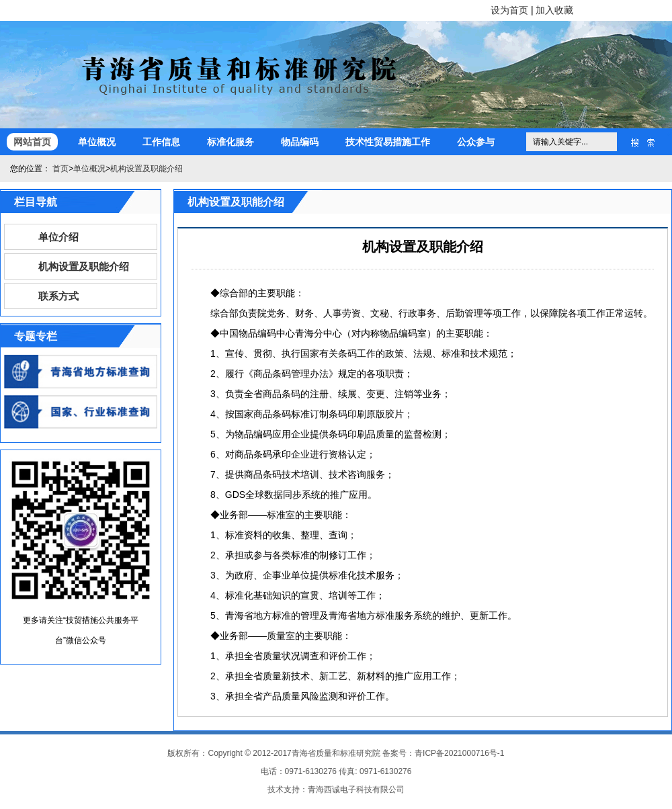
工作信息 (161, 142)
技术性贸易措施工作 (388, 142)
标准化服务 (230, 142)
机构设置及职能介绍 (146, 169)
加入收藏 (554, 10)
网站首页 (32, 142)
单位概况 (97, 142)
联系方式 (58, 296)
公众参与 (476, 142)
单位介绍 (58, 237)
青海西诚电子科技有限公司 (356, 790)
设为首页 (509, 10)
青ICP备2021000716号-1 (459, 753)
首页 (60, 169)
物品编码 (300, 142)
